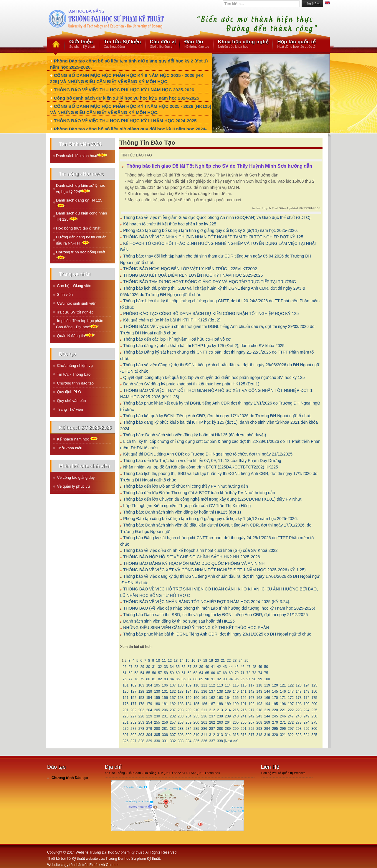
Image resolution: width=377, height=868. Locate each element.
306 (165, 735)
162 (212, 698)
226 (126, 716)
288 (220, 729)
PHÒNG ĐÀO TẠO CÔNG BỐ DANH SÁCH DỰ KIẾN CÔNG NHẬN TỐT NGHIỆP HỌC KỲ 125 (211, 313)
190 (236, 704)
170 (275, 698)
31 (154, 667)
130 (157, 692)
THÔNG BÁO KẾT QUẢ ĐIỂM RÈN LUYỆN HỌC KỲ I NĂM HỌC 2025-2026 (193, 275)
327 (134, 741)
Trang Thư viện (70, 409)
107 (173, 685)
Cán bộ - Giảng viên (74, 286)
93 (225, 679)
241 (244, 716)
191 (244, 704)
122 (291, 685)
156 (165, 698)
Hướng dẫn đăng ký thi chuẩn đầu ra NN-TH (81, 240)
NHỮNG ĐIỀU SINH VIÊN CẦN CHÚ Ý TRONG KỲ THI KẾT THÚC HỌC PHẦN (196, 628)
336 (204, 741)
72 (248, 673)
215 (236, 710)
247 (291, 716)
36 (183, 667)
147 (291, 692)
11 (164, 661)
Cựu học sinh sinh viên (76, 303)
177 (134, 704)
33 (166, 667)
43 (225, 667)
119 (267, 685)
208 (181, 710)
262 (212, 722)
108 (181, 685)
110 (196, 685)
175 (314, 698)
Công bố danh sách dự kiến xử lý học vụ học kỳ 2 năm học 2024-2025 (127, 98)
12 (170, 661)
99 (260, 679)
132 (173, 692)
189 (228, 704)
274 (306, 722)
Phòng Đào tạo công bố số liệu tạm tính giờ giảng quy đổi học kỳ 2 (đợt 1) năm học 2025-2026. (210, 230)
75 (266, 673)
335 (196, 741)
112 (212, 685)
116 (244, 685)
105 (157, 685)
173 (299, 698)
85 (178, 679)
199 (306, 704)
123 (299, 685)
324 (306, 735)
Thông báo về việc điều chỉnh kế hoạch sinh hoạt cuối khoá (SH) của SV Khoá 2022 (200, 550)
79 (142, 679)
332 (173, 741)
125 (314, 685)
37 (189, 667)
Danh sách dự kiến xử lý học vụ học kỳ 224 (81, 189)
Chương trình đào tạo (75, 383)
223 (299, 710)
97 (248, 679)
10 (158, 661)
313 (220, 735)
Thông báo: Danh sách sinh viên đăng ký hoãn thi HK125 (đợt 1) (182, 512)
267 (251, 722)
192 (251, 704)
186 (204, 704)
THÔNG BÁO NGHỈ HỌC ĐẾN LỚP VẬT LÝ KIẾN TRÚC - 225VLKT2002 (190, 269)
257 (173, 722)
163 (220, 698)
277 (134, 729)
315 (236, 735)
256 (165, 722)
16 (194, 661)
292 (251, 729)
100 (267, 679)
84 (172, 679)
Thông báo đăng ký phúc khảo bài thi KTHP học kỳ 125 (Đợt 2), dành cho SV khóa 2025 (204, 346)
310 (196, 735)
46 (242, 667)
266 (244, 722)
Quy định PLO (68, 392)
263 (220, 722)
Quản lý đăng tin (75, 335)
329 (149, 741)
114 (228, 685)
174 (306, 698)
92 (219, 679)
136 (204, 692)
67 (219, 673)
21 (223, 661)
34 (172, 667)
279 (149, 729)
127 (134, 692)
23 (235, 661)
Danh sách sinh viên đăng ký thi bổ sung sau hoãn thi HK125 (179, 621)
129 (149, 692)
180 (157, 704)
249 (306, 716)
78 (136, 679)
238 (220, 716)
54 (142, 673)
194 (267, 704)
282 (173, 729)
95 (237, 679)
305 (157, 735)
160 (196, 698)
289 (228, 729)
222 (291, 710)
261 (204, 722)
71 (242, 673)
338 (220, 741)
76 (125, 679)
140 (236, 692)
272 (291, 722)
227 (134, 716)
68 (225, 673)
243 (259, 716)
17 (199, 661)
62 (189, 673)
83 (166, 679)
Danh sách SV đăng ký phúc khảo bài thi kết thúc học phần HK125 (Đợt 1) (191, 384)
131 (165, 692)
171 (283, 698)
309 (189, 735)
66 (213, 673)
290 (236, 729)
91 (213, 679)
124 (306, 685)
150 (314, 692)
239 (228, 716)
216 (244, 710)
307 (173, 735)
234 (189, 716)
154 (149, 698)
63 (195, 673)
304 (149, 735)
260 (196, 722)
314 (228, 735)
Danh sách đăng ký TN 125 (79, 203)
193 (259, 704)
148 (299, 692)
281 (165, 729)
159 (189, 698)
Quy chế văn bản (71, 401)
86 (183, 679)
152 (134, 698)
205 (157, 710)
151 (126, 698)
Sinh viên (64, 294)
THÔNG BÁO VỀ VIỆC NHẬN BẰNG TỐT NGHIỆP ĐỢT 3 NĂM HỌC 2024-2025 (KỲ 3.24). (207, 602)
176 (126, 704)
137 (212, 692)
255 (157, 722)
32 (160, 667)
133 (181, 692)
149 (306, 692)
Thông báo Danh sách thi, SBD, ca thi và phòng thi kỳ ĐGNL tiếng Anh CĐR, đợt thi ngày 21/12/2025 (215, 615)
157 (173, 698)
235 (196, 716)
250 (314, 716)
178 (141, 704)
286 (204, 729)
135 (196, 692)
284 (189, 729)
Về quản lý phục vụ (73, 486)
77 (130, 679)
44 (231, 667)
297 (291, 729)
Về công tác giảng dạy (75, 477)
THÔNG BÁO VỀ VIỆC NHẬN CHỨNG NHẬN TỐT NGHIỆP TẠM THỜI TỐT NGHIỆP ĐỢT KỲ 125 (213, 237)
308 (181, 735)
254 (149, 722)
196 (283, 704)
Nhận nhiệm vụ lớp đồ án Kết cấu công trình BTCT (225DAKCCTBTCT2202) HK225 (200, 467)
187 (212, 704)
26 (125, 667)
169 (267, 698)
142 (251, 692)
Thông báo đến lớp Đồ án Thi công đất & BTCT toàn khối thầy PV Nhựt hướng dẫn (199, 493)
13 (176, 661)
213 (220, 710)
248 (299, 716)
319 (267, 735)
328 (141, 741)
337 (212, 741)
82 (160, 679)
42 (219, 667)
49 (260, 667)
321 (283, 735)
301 (126, 735)
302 (134, 735)
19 (211, 661)
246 (283, 716)
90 (207, 679)
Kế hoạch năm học (77, 439)
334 (189, 741)
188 (220, 704)
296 (283, 729)
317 (251, 735)
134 (189, 692)
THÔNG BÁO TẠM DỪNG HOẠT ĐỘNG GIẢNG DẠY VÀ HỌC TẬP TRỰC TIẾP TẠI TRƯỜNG (210, 282)
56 (154, 673)
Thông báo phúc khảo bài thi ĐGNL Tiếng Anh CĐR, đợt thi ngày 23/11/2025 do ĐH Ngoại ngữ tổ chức (217, 634)
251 (126, 722)
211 (204, 710)
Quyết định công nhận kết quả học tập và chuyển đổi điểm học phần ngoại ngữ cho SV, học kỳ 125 (214, 377)
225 (314, 710)
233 (181, 716)
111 (204, 685)
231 (165, 716)
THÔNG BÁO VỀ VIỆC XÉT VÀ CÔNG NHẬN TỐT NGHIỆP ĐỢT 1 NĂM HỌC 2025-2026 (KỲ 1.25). (215, 570)
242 (251, 716)
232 (173, 716)
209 (189, 710)
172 (291, 698)
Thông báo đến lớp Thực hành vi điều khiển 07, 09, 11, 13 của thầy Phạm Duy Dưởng (202, 461)
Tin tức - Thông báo (73, 374)
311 (204, 735)
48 (254, 667)
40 (207, 667)
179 (149, 704)
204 (149, 710)
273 (299, 722)
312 (212, 735)
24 (241, 661)
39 (201, 667)
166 (244, 698)
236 (204, 716)
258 (181, 722)
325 (314, 735)
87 (189, 679)
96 (242, 679)
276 (126, 729)
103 (141, 685)
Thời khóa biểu (69, 448)
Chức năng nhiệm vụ (74, 365)
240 (236, 716)
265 (236, 722)
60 (178, 673)
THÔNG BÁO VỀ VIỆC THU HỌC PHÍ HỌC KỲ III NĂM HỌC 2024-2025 (125, 121)
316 (244, 735)
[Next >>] (231, 741)
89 (201, 679)
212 (212, 710)
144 (267, 692)
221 (283, 710)
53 (136, 673)
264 (228, 722)
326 (126, 741)
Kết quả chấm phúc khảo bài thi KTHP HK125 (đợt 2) (172, 320)
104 (149, 685)
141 (244, 692)
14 (182, 661)
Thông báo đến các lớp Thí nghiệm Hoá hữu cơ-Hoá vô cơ (177, 339)
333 (181, 741)
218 (259, 710)
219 (267, 710)
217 (251, 710)
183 (181, 704)
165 (236, 698)
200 (314, 704)
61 (183, 673)
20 (217, 661)
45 (237, 667)
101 (126, 685)
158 (181, 698)
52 (130, 673)
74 (260, 673)
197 (291, 704)
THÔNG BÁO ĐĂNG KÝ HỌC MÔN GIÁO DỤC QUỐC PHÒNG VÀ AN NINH (194, 563)
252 (134, 722)
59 (172, 673)
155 (157, 698)
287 (212, 729)
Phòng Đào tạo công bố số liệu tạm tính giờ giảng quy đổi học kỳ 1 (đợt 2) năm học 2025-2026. (210, 519)
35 (178, 667)
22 (229, 661)
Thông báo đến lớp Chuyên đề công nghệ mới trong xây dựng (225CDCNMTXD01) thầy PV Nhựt (212, 499)
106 (165, 685)
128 (141, 692)
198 (299, 704)
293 (259, 729)
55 (148, 673)
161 (204, 698)
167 (251, 698)
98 (254, 679)
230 (157, 716)
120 (275, 685)
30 (148, 667)
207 (173, 710)
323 (299, 735)
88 (195, 679)
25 (247, 661)
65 (207, 673)
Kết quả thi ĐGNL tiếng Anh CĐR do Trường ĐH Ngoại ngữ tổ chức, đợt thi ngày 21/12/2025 (208, 454)
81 (154, 679)
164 (228, 698)
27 (130, 667)
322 (291, 735)
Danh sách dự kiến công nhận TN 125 (81, 216)
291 (244, 729)
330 (157, 741)
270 (275, 722)
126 (126, 692)
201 (126, 710)
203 (141, 710)
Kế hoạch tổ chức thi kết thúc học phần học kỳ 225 (170, 224)
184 (189, 704)
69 (231, 673)
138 (220, 692)
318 (259, 735)
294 (267, 729)
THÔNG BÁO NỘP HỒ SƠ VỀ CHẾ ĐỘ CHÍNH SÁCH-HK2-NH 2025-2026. (192, 557)
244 (267, 716)
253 (141, 722)
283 (181, 729)
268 (259, 722)
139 (228, 692)
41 (213, 667)
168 (259, 698)
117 (251, 685)
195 (275, 704)
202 (134, 710)
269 (267, 722)
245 (275, 716)
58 (166, 673)
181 (165, 704)
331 (165, 741)
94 (231, 679)
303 (141, 735)
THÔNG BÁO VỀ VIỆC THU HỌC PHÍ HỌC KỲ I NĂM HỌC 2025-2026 (124, 90)
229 (149, 716)
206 (165, 710)
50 (266, 667)
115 (236, 685)
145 (275, 692)
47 (248, 667)
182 (173, 704)
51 (125, 673)
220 (275, 710)
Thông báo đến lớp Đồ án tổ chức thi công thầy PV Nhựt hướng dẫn (186, 486)
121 (283, 685)
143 (259, 692)
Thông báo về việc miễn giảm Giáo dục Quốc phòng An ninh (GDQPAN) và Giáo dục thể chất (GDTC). (217, 217)
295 (275, 729)
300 (314, 729)
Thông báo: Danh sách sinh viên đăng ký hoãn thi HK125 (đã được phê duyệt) (195, 435)
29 (142, 667)
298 (299, 729)
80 (148, 679)
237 (212, 716)
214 (228, 710)
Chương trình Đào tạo (70, 778)
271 (283, 722)
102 (134, 685)
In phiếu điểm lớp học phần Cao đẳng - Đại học (80, 324)
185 (196, 704)
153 (141, 698)
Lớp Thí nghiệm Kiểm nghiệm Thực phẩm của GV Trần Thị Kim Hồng (187, 506)
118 (259, 685)
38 (195, 667)
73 (254, 673)
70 (237, 673)
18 (205, 661)
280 (157, 729)
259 (189, 722)
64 (201, 673)
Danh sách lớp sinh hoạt (81, 155)
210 (196, 710)
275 (314, 722)
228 (141, 716)
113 (220, 685)
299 (306, 729)
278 (141, 729)
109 (189, 685)
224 (306, 710)
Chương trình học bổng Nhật (81, 255)
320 (275, 735)
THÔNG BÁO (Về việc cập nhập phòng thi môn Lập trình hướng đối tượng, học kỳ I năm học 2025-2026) (219, 608)
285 (196, 729)
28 (136, 667)
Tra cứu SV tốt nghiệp (75, 312)
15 (188, 661)
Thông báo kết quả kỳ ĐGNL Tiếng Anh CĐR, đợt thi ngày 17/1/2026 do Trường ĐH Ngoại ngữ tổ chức (217, 416)
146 (283, 692)
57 (160, 673)
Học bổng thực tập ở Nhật (78, 228)
